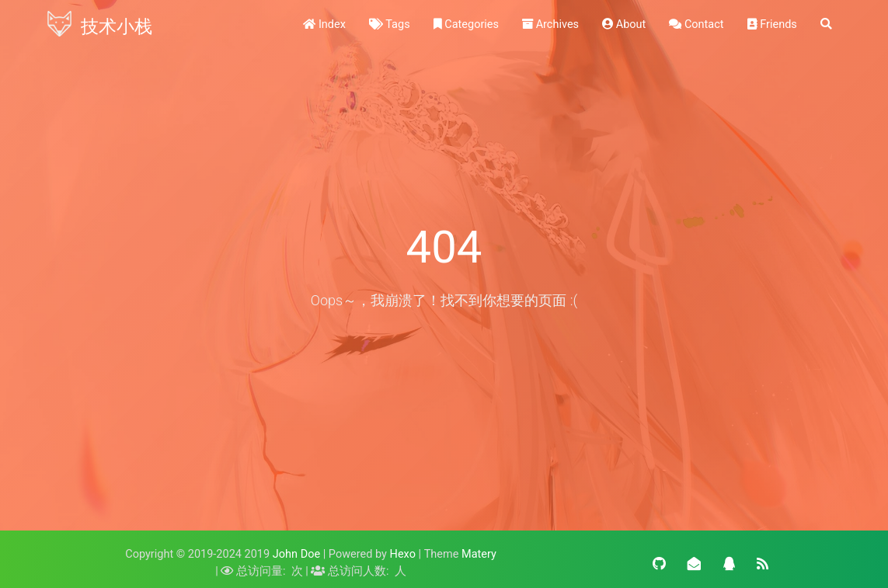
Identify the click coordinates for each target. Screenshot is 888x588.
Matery (479, 554)
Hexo (403, 554)
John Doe (296, 554)
